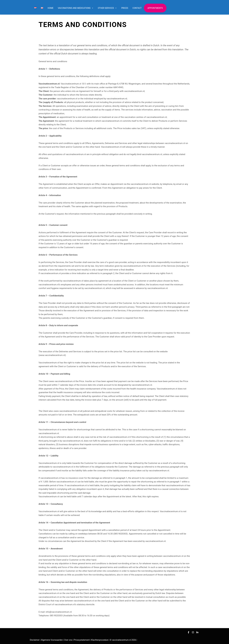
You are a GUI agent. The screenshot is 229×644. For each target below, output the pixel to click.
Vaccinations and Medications (76, 8)
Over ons (68, 640)
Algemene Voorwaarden (52, 640)
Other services (107, 8)
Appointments (155, 8)
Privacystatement (82, 640)
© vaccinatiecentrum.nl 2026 (123, 640)
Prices (125, 8)
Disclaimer (35, 640)
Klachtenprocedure (100, 640)
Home (51, 8)
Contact (137, 8)
